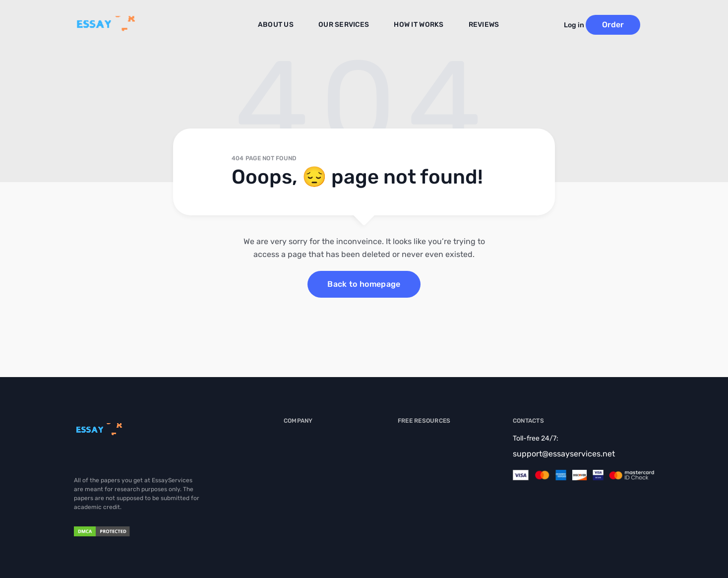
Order (627, 25)
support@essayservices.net (564, 454)
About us (286, 25)
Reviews (477, 25)
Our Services (348, 25)
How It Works (416, 25)
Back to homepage (364, 284)
